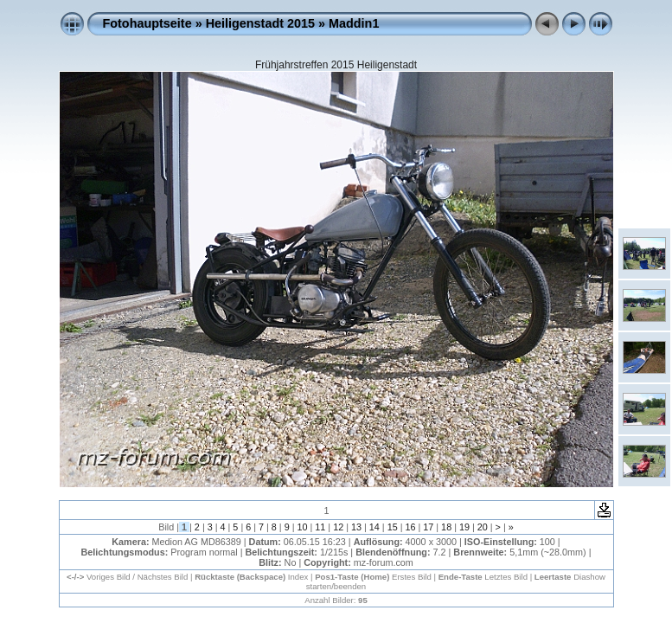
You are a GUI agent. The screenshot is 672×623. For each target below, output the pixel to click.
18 (446, 527)
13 (356, 527)
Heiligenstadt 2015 (260, 23)
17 (428, 527)
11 (320, 527)
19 (464, 527)
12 (338, 527)
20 (483, 527)
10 (303, 527)
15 (393, 527)
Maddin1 (354, 23)
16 (410, 527)
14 (374, 527)
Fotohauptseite (147, 23)
